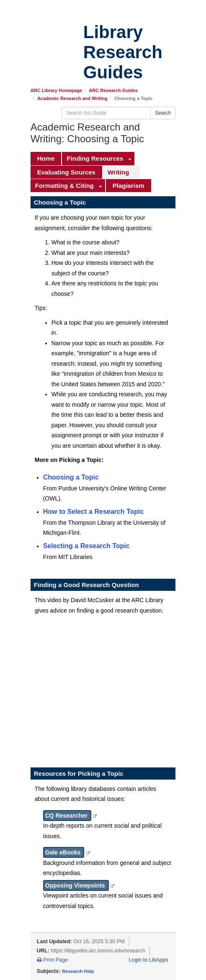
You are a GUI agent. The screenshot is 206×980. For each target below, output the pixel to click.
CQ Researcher (67, 816)
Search (163, 113)
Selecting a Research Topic (86, 546)
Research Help (78, 971)
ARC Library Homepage (56, 90)
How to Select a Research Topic (94, 512)
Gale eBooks (64, 852)
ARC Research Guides (113, 90)
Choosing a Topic (71, 477)
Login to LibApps (148, 960)
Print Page (52, 960)
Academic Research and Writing (72, 98)
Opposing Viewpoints (76, 885)
